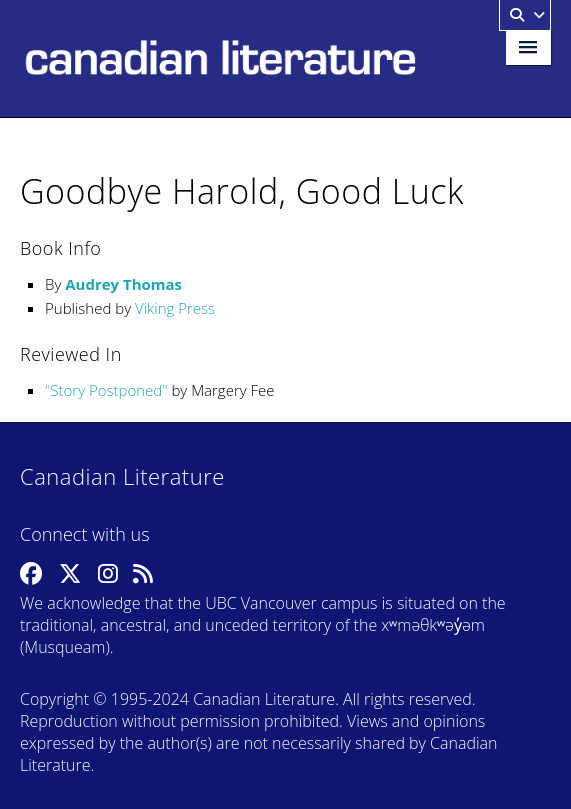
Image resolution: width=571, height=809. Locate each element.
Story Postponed (106, 390)
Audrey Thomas (123, 284)
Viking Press (175, 308)
